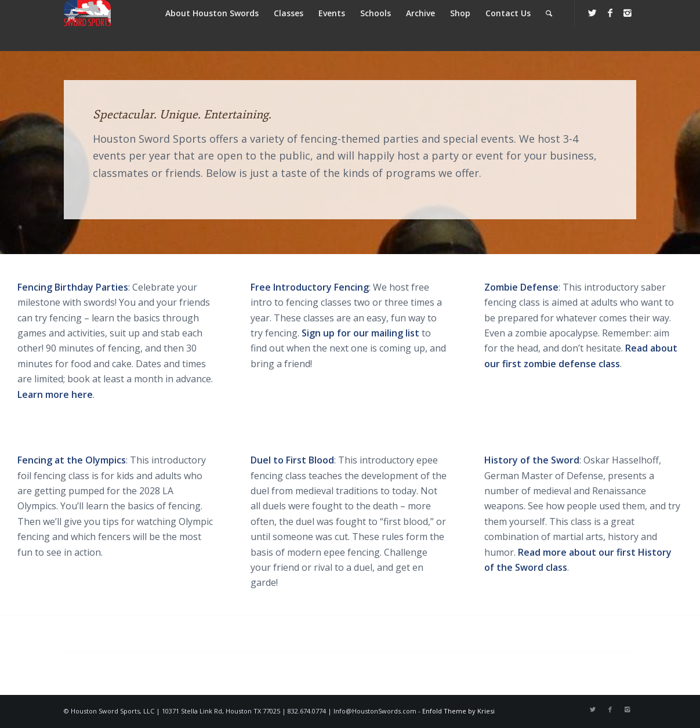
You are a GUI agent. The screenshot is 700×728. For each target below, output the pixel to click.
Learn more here (55, 394)
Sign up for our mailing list (360, 333)
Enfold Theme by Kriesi (458, 711)
